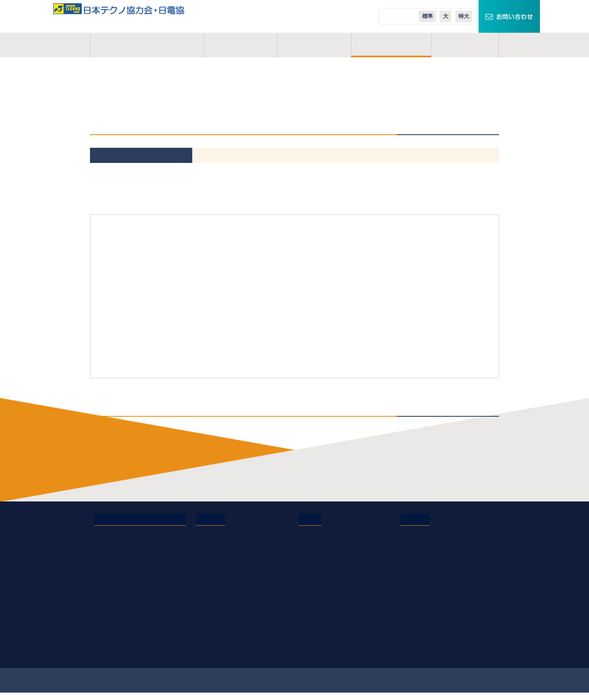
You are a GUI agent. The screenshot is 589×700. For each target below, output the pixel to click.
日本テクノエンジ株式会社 (334, 544)
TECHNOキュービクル (431, 533)
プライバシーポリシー (123, 590)
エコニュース (418, 579)
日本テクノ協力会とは (147, 45)
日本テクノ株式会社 (325, 533)
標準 (427, 16)
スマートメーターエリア (433, 556)
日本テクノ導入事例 (427, 590)
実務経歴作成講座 (220, 625)
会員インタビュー (220, 579)
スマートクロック (424, 544)
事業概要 (240, 45)
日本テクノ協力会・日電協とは (135, 533)
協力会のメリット (220, 544)
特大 (464, 16)
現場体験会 (211, 636)
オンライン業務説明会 (226, 613)
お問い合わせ (112, 579)
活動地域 (314, 45)
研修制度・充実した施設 (228, 556)
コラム (465, 45)
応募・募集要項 (217, 648)
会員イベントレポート (226, 590)
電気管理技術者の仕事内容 (232, 533)
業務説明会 (211, 602)
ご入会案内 (391, 45)
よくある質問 (214, 567)
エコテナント (418, 567)
